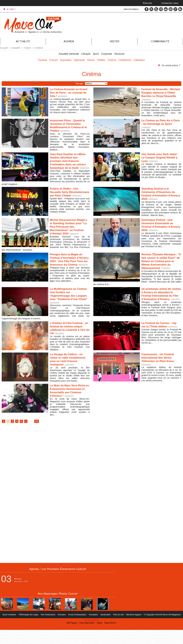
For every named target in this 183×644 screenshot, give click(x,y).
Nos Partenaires (50, 629)
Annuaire (63, 629)
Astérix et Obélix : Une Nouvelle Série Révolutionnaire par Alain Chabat (69, 196)
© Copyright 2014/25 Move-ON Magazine (160, 629)
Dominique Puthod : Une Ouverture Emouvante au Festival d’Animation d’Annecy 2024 (160, 228)
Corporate (106, 54)
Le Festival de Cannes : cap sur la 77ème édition (159, 333)
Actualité (23, 41)
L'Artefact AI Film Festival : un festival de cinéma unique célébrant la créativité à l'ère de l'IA (70, 336)
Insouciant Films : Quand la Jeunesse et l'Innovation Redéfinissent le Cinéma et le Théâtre (70, 126)
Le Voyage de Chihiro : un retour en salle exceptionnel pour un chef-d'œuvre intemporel (70, 371)
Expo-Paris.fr (109, 637)
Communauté (160, 41)
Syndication (105, 629)
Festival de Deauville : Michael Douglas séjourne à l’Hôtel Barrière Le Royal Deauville (161, 94)
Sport (96, 54)
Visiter (114, 41)
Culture (26, 48)
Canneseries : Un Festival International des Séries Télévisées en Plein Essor (160, 369)
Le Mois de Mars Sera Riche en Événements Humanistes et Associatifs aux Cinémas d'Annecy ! (69, 403)
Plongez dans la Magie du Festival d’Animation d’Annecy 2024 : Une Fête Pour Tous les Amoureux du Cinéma (69, 266)
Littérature (139, 60)
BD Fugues (73, 637)
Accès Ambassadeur (78, 629)
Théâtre (101, 60)
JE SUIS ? (10, 9)
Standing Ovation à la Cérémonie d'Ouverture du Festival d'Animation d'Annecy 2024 (161, 196)
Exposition (66, 60)
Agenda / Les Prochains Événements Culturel (57, 583)
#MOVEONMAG (131, 9)
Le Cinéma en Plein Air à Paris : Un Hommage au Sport (160, 124)
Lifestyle (86, 54)
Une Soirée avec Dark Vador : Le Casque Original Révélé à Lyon (161, 158)
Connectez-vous (170, 3)
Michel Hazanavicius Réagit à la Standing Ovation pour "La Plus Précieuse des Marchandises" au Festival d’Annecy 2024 (69, 232)
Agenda (69, 41)
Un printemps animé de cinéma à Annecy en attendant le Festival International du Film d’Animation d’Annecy (159, 302)
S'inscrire (147, 3)
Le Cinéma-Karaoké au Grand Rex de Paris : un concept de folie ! (67, 92)
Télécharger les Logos (31, 629)
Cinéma (37, 48)
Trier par (79, 83)
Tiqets (99, 637)
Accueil (3, 48)
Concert (54, 60)
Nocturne (119, 54)
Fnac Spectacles (87, 637)
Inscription (93, 629)
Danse (91, 60)
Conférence (125, 60)
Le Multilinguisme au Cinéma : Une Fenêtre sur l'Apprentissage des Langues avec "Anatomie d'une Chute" (69, 302)
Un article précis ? (170, 65)
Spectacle (79, 60)
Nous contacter (12, 629)
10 (40, 434)
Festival (43, 60)
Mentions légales (132, 629)
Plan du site (117, 629)
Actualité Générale (69, 54)
